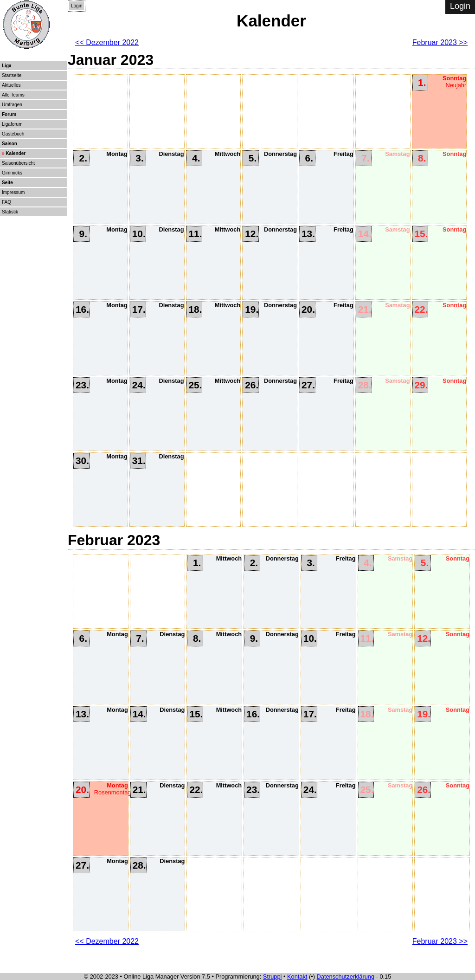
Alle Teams (13, 95)
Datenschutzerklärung (346, 977)
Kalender (16, 153)
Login (77, 6)
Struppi (273, 977)
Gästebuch (13, 134)
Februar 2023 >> (440, 42)
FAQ (6, 202)
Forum (9, 114)
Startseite (12, 75)
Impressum (13, 192)
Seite (7, 183)
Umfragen (12, 105)
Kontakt (297, 977)
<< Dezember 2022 (107, 42)
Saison (10, 144)
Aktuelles (11, 85)
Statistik (10, 212)
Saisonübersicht (18, 163)
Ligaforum (12, 124)
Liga (7, 66)
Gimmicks (12, 173)
